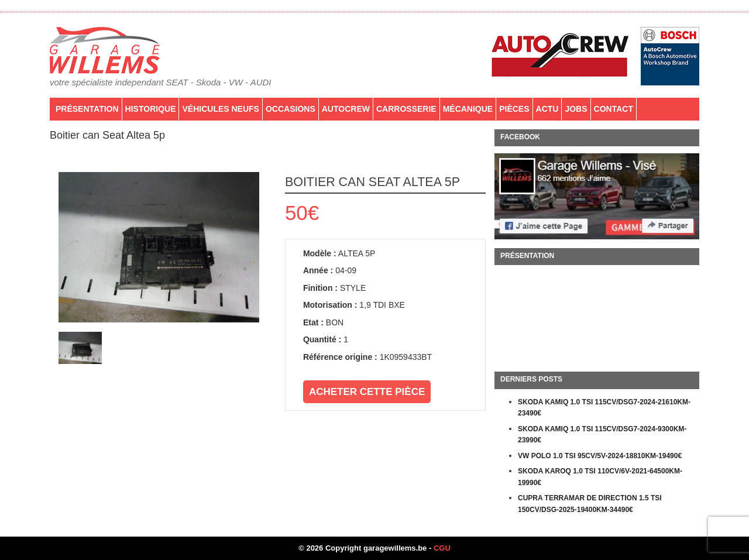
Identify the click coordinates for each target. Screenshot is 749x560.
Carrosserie (406, 109)
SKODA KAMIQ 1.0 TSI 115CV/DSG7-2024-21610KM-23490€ (604, 408)
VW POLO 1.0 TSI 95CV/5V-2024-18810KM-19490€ (600, 456)
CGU (442, 548)
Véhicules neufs (220, 109)
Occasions (291, 109)
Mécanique (468, 109)
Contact (614, 109)
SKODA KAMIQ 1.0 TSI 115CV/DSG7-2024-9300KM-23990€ (602, 435)
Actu (547, 109)
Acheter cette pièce (367, 392)
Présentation (87, 109)
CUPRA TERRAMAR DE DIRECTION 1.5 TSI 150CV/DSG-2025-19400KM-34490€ (590, 504)
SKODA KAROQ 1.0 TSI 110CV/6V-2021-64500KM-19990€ (600, 477)
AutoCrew (346, 109)
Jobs (576, 109)
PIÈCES (514, 109)
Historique (151, 109)
